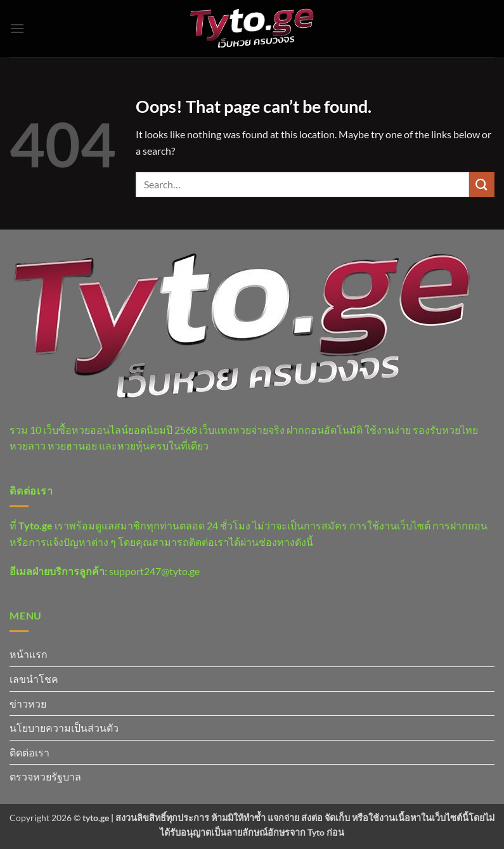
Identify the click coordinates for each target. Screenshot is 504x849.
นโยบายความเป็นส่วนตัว (64, 728)
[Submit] (482, 184)
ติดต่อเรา (29, 752)
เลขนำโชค (34, 679)
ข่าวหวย (28, 703)
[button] (17, 28)
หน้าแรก (29, 654)
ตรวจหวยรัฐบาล (45, 776)
